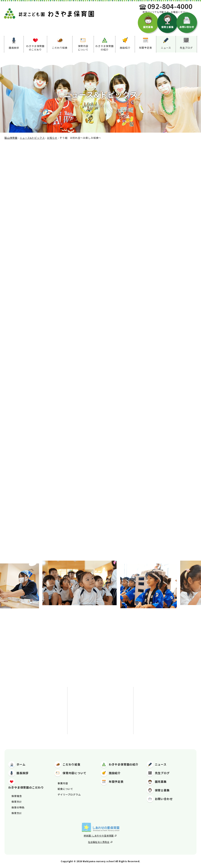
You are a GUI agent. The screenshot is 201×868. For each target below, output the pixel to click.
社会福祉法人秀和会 (100, 842)
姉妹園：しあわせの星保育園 (100, 836)
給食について (65, 789)
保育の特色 (18, 807)
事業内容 (63, 783)
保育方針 (17, 802)
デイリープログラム (69, 794)
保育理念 (17, 796)
